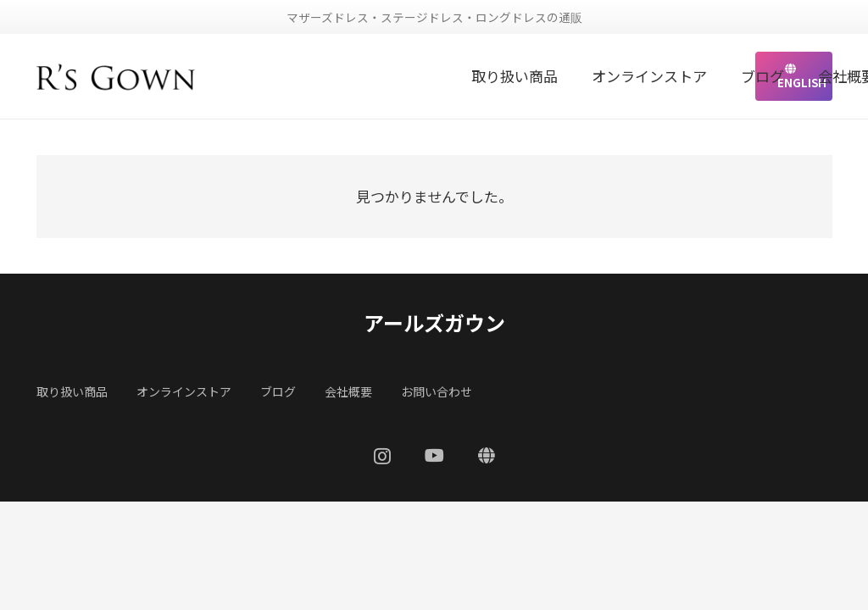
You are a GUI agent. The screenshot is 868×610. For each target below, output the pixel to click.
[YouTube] (434, 456)
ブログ (278, 391)
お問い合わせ (437, 391)
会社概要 (348, 391)
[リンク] (117, 76)
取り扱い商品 (72, 391)
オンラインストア (184, 391)
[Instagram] (382, 457)
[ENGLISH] (487, 456)
